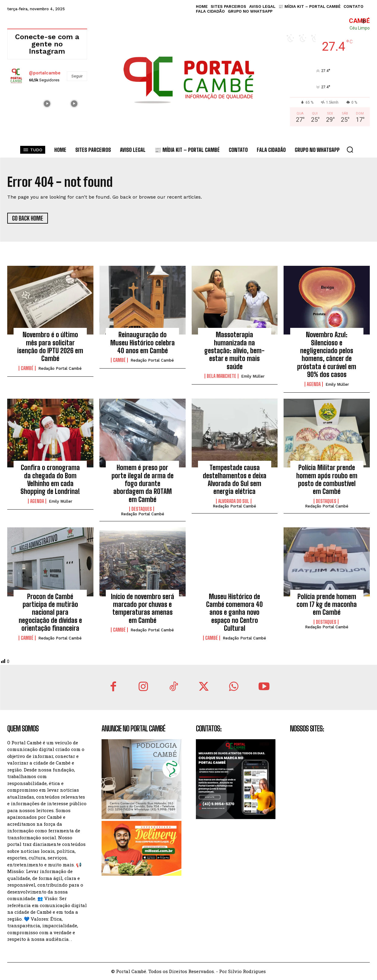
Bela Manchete (221, 376)
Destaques (142, 509)
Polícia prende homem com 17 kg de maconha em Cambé (327, 605)
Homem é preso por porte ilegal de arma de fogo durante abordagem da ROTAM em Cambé (143, 484)
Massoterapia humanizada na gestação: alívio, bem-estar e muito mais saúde (234, 351)
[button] (350, 149)
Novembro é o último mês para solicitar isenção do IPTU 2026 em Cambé (50, 347)
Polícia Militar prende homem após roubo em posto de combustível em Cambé (327, 479)
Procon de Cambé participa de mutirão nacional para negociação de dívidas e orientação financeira (50, 612)
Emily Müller (253, 376)
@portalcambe (45, 73)
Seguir (77, 76)
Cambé (27, 368)
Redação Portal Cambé (60, 368)
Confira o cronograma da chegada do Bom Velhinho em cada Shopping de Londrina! (50, 479)
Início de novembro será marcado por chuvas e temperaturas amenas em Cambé (143, 608)
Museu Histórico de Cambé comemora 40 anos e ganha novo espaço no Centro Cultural (234, 612)
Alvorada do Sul (234, 501)
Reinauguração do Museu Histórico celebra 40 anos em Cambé (143, 343)
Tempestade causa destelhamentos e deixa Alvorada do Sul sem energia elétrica (235, 479)
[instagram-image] (20, 103)
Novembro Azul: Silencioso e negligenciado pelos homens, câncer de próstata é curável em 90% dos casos (327, 355)
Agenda (314, 384)
